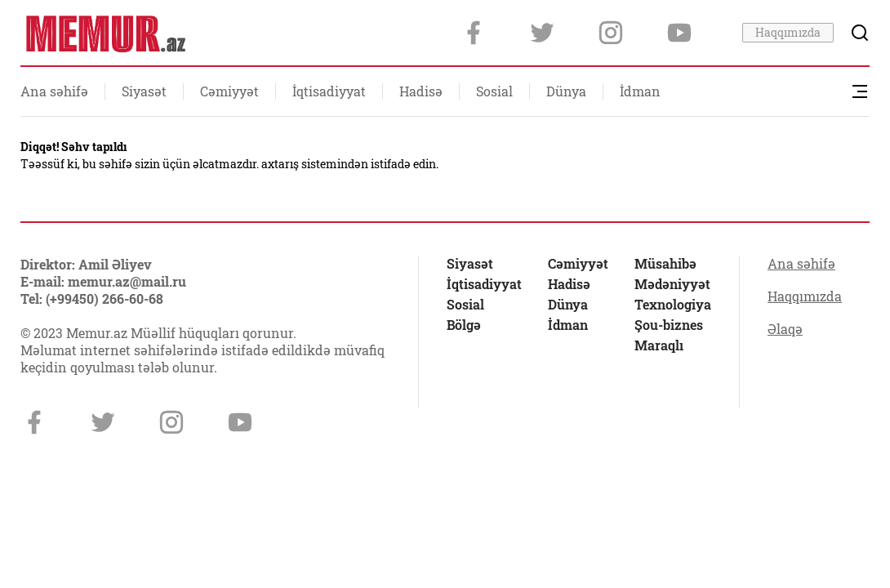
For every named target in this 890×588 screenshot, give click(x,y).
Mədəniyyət (672, 284)
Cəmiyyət (229, 91)
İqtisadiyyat (329, 91)
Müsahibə (665, 264)
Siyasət (144, 91)
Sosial (494, 91)
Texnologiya (673, 305)
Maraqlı (659, 345)
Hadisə (421, 91)
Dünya (566, 91)
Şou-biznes (669, 325)
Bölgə (464, 325)
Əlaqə (785, 329)
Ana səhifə (54, 91)
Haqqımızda (788, 32)
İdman (640, 91)
